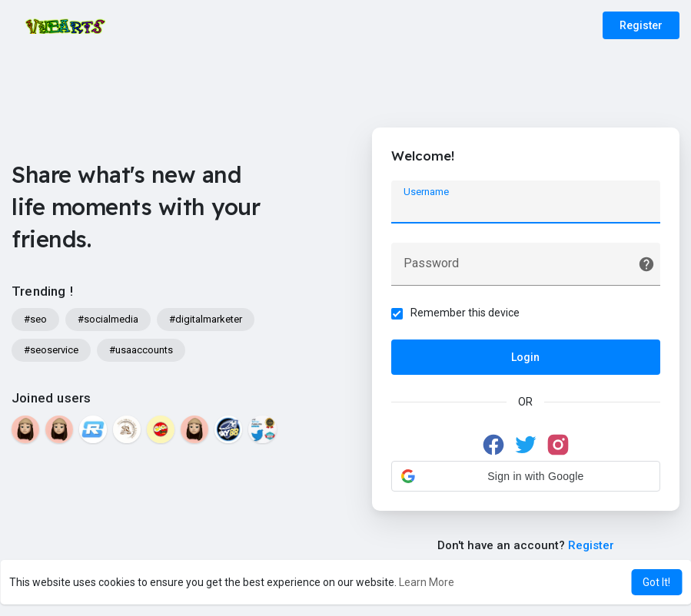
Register (641, 25)
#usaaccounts (141, 350)
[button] (526, 476)
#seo (35, 319)
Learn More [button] (427, 582)
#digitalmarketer (206, 319)
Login (525, 357)
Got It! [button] (656, 582)
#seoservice (51, 350)
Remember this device (465, 313)
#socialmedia (108, 319)
